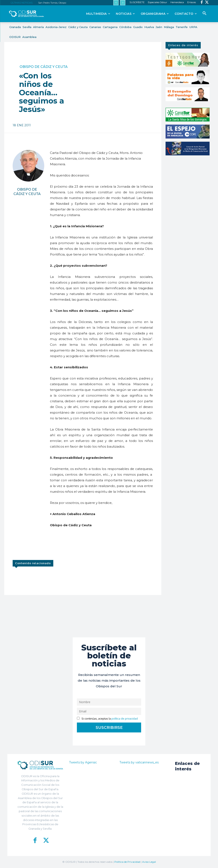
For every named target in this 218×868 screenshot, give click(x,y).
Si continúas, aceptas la (107, 719)
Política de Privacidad (127, 862)
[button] (205, 13)
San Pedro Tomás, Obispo (52, 3)
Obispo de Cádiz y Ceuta (44, 67)
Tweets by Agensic (83, 762)
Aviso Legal (149, 862)
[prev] (116, 3)
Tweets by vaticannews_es (139, 762)
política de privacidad (125, 719)
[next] (123, 3)
